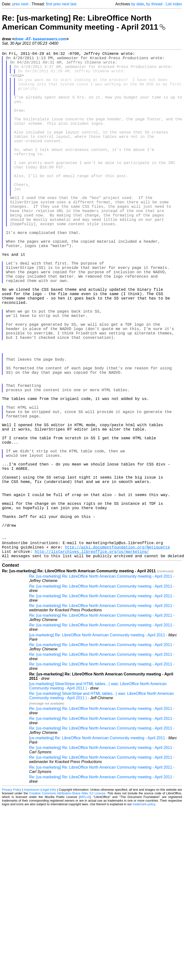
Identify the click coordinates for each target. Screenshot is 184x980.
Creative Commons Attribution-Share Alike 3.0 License (67, 906)
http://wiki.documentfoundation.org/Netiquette (117, 658)
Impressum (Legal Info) (40, 902)
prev (16, 4)
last (74, 4)
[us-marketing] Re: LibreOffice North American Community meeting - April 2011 (97, 748)
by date (138, 4)
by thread (154, 4)
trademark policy (144, 917)
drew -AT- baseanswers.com (40, 39)
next (25, 4)
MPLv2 (85, 909)
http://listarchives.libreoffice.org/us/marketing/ (92, 663)
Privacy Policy (12, 902)
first (49, 4)
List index (174, 4)
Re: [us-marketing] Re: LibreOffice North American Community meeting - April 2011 (84, 22)
